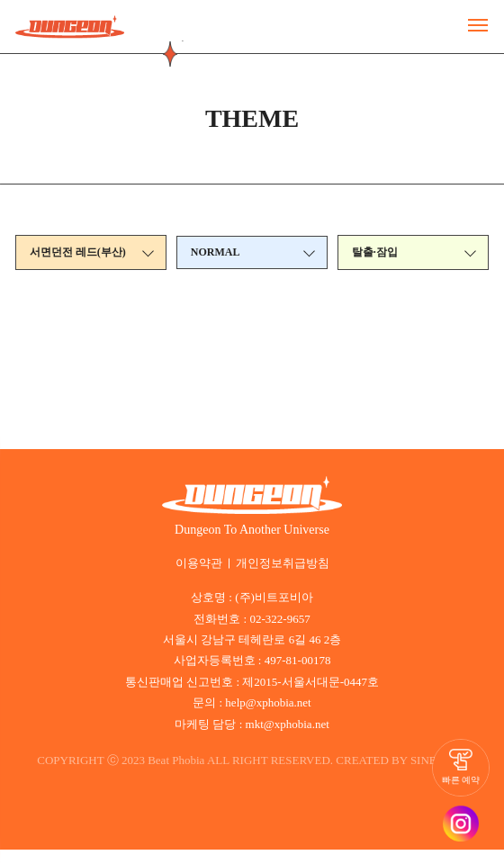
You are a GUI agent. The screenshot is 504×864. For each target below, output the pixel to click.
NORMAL (216, 253)
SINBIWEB (252, 775)
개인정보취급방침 (281, 563)
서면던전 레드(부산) (78, 253)
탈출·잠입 (375, 253)
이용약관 (202, 563)
